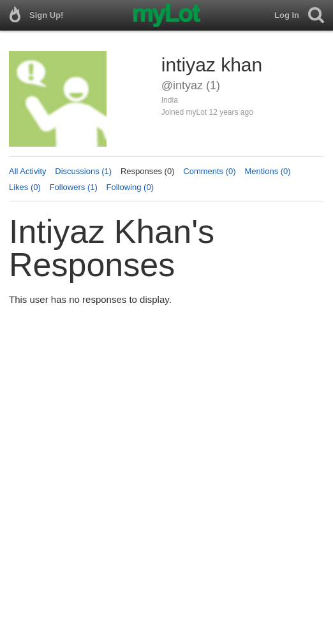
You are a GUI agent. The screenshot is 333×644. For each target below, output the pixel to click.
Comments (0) (209, 171)
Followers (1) (74, 187)
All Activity (28, 171)
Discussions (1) (83, 171)
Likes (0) (25, 187)
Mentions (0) (267, 171)
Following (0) (130, 187)
